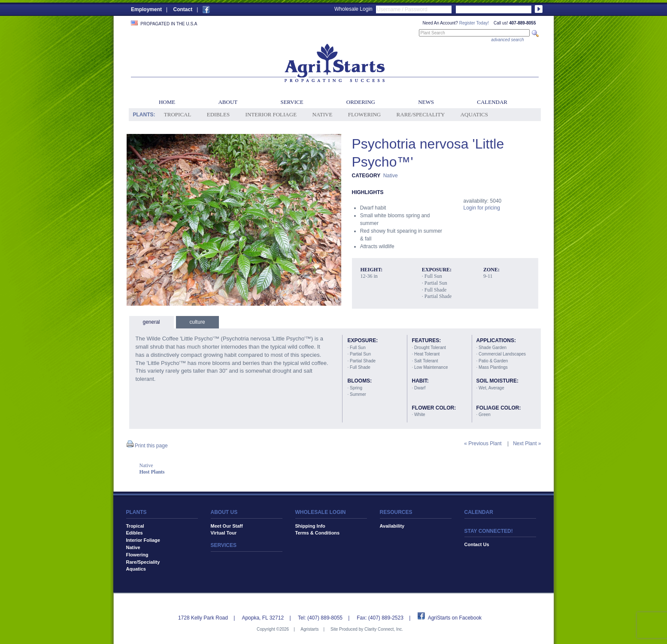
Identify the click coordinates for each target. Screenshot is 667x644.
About (228, 102)
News (426, 102)
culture (197, 322)
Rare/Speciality (421, 114)
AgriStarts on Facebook (455, 618)
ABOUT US (224, 512)
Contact (183, 9)
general (152, 322)
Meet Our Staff (227, 526)
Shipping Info (310, 526)
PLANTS (136, 512)
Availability (392, 526)
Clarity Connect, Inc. (384, 629)
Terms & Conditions (318, 533)
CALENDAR (479, 512)
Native (322, 114)
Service (292, 102)
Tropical (178, 114)
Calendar (492, 102)
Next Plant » (527, 444)
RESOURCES (396, 512)
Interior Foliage (271, 114)
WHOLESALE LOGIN (321, 512)
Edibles (218, 114)
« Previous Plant (483, 444)
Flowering (365, 114)
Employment (146, 9)
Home (167, 102)
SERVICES (224, 545)
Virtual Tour (224, 533)
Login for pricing (482, 208)
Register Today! (474, 23)
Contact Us (477, 544)
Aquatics (474, 114)
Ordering (361, 102)
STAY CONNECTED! (489, 531)
